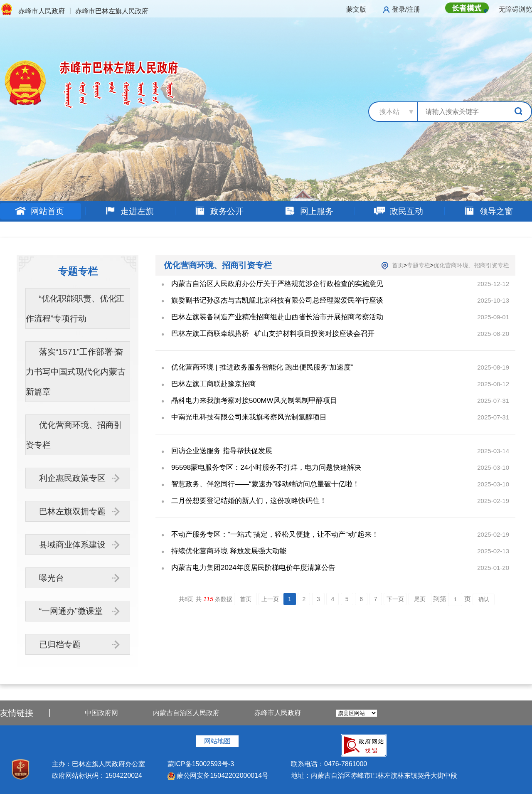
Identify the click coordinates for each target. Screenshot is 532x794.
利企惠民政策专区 (72, 478)
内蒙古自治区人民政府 (186, 713)
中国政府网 (101, 713)
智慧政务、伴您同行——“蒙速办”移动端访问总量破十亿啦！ (265, 484)
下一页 (395, 599)
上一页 (270, 599)
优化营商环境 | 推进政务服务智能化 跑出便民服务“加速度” (262, 367)
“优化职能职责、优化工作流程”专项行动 (75, 308)
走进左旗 (129, 211)
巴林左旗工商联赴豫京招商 (214, 384)
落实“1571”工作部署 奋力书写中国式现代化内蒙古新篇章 (76, 372)
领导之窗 (488, 211)
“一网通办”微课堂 (71, 611)
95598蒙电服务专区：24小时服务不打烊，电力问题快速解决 (266, 467)
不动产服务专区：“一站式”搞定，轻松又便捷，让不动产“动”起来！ (275, 534)
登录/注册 (406, 9)
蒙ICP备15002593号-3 (201, 764)
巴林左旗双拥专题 (72, 511)
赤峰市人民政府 (278, 713)
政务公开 (219, 211)
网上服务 (309, 211)
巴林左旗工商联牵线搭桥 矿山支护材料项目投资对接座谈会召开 (273, 334)
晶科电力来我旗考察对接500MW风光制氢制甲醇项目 (254, 401)
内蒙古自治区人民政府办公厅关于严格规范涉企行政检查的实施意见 (277, 284)
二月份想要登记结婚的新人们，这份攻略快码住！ (249, 501)
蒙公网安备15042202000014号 (218, 776)
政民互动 (398, 211)
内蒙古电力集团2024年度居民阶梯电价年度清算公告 (253, 568)
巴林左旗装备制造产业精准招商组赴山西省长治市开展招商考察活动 (277, 317)
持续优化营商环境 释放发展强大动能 (229, 551)
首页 (398, 265)
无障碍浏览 (515, 9)
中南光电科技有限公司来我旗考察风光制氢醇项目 (249, 417)
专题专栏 (419, 265)
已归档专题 (60, 644)
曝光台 (52, 578)
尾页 (420, 599)
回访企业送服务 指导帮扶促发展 (222, 451)
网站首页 (39, 211)
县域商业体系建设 (72, 545)
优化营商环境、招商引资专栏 (74, 435)
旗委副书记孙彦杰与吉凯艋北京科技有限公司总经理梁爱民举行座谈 (277, 300)
